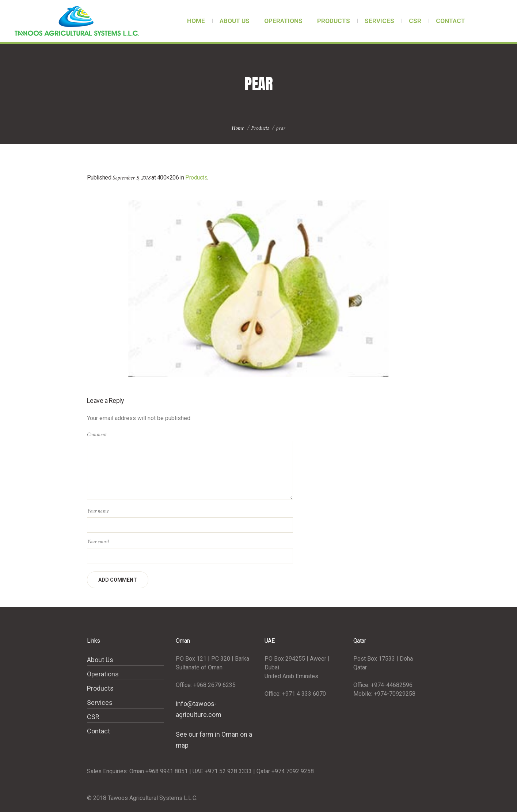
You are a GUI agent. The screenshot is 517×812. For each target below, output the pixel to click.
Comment (97, 435)
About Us (100, 660)
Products (260, 128)
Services (100, 703)
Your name (98, 511)
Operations (103, 674)
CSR (93, 717)
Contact (98, 731)
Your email (98, 542)
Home (238, 128)
